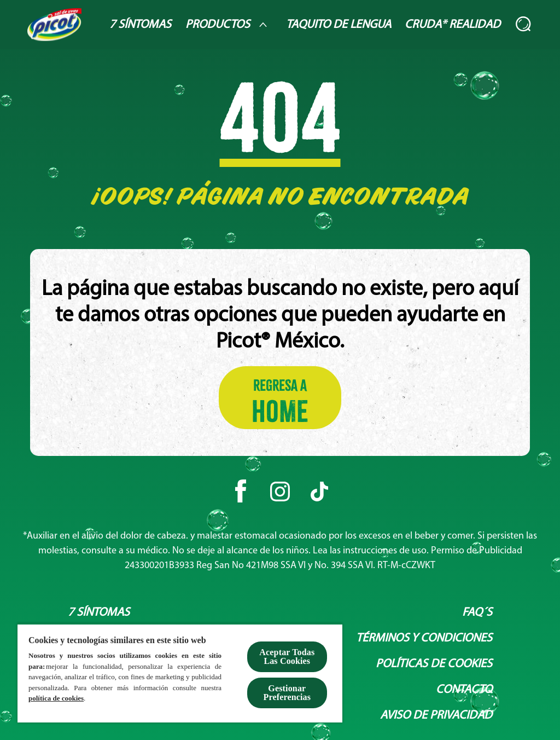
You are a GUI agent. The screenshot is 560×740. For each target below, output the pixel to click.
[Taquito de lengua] (339, 25)
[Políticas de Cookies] (434, 664)
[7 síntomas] (99, 613)
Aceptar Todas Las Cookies (287, 657)
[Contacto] (464, 690)
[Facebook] (241, 492)
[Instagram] (280, 492)
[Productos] (229, 25)
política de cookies (56, 698)
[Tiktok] (319, 492)
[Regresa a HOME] (280, 398)
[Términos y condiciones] (424, 638)
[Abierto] (524, 25)
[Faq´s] (477, 613)
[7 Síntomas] (140, 25)
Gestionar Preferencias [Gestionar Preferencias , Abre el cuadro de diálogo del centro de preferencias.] (287, 693)
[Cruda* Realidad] (453, 25)
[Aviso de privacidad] (436, 716)
